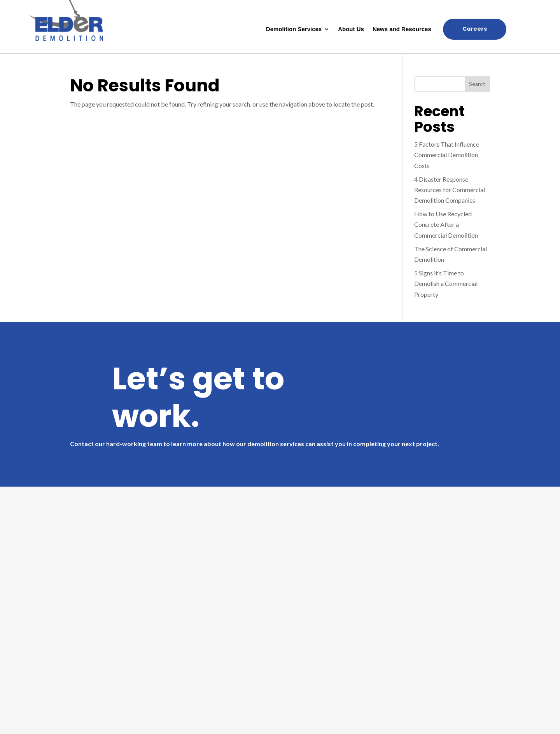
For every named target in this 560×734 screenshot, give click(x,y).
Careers (475, 29)
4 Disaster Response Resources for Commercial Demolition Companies (450, 190)
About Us (351, 29)
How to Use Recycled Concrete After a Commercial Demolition (446, 224)
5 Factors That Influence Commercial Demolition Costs (447, 155)
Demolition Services (294, 29)
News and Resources (402, 29)
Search (477, 84)
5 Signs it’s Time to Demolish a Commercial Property (446, 283)
